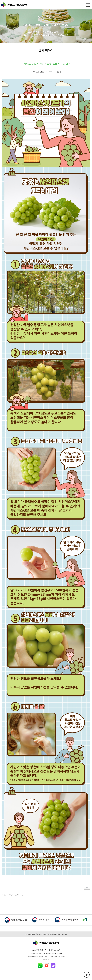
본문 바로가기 (0, 0)
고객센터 (65, 934)
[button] (89, 920)
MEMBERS (46, 959)
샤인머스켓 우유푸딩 (16, 895)
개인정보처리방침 (30, 934)
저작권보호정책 (42, 934)
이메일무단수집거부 (54, 934)
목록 (87, 888)
